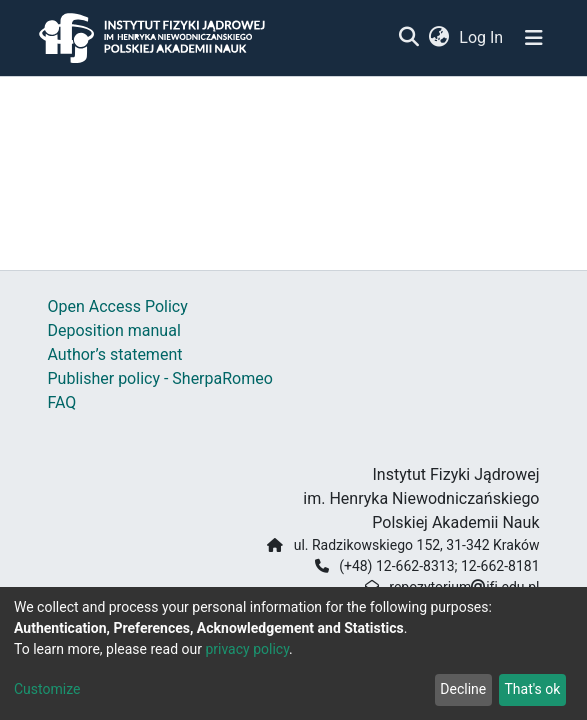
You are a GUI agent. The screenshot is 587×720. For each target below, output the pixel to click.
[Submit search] (409, 38)
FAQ (62, 402)
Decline (463, 689)
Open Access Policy (118, 306)
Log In (482, 37)
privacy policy (247, 649)
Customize (47, 689)
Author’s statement (115, 354)
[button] (439, 38)
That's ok (532, 689)
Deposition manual (114, 330)
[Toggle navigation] (534, 38)
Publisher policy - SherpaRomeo (160, 378)
